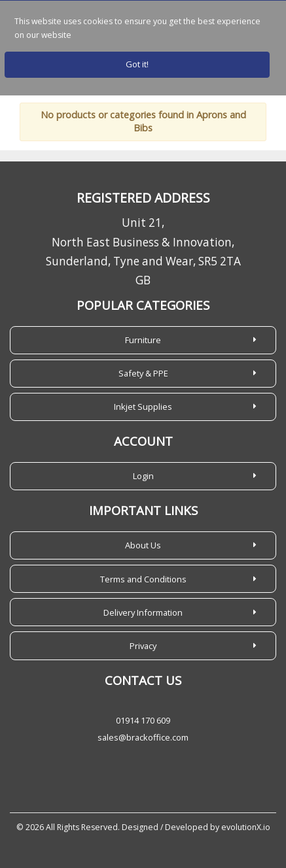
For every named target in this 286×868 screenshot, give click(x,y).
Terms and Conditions (143, 579)
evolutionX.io (246, 827)
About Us (143, 545)
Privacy (143, 646)
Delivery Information (143, 612)
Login (143, 476)
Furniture (143, 340)
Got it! (137, 64)
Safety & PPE (143, 373)
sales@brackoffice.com (143, 737)
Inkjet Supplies (143, 407)
